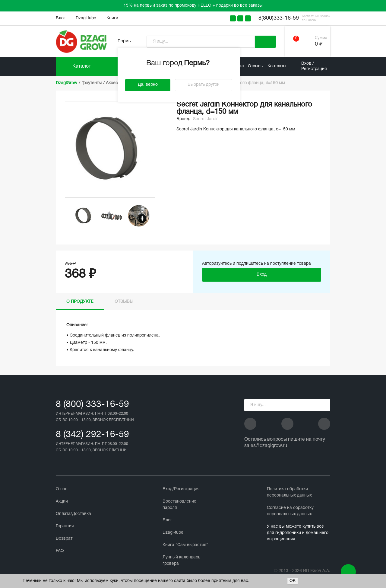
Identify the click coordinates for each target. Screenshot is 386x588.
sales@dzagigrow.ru (266, 446)
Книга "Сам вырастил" (185, 545)
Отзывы (256, 66)
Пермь (124, 41)
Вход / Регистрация (314, 66)
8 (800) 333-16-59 (92, 405)
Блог (61, 18)
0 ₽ (319, 44)
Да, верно (148, 85)
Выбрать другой (204, 85)
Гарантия (65, 526)
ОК (293, 581)
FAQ (60, 551)
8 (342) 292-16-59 (92, 435)
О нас (62, 489)
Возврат (64, 539)
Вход (262, 275)
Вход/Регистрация (181, 489)
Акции (62, 502)
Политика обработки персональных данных (289, 492)
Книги (112, 18)
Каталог (82, 66)
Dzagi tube (86, 18)
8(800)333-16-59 (279, 18)
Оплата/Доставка (73, 514)
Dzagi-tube (173, 533)
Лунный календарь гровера (181, 561)
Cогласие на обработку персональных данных (290, 511)
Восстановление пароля (179, 505)
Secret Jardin (206, 119)
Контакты (277, 66)
